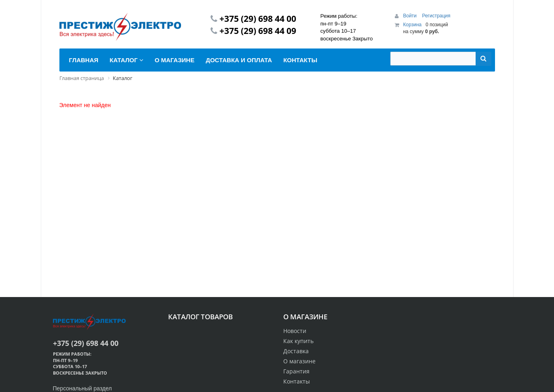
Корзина (412, 25)
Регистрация (436, 16)
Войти (410, 16)
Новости (295, 331)
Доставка (296, 351)
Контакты (297, 381)
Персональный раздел (82, 388)
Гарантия (296, 371)
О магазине (299, 361)
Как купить (298, 341)
